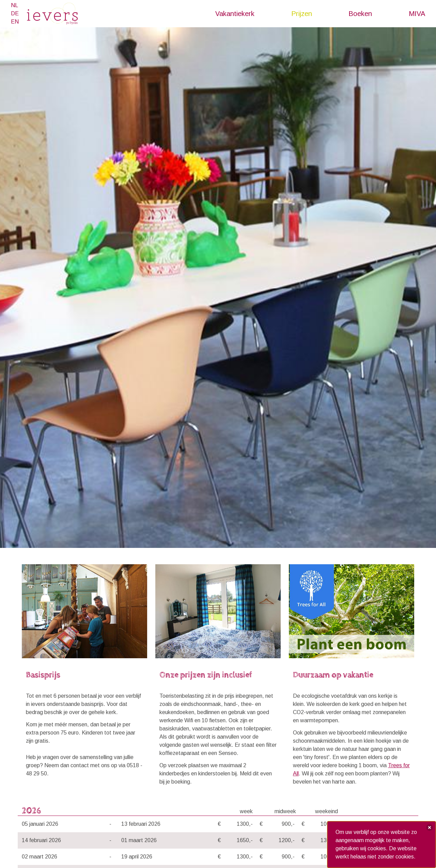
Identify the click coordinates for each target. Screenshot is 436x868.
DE (15, 13)
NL (14, 5)
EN (15, 22)
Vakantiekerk (235, 14)
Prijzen (302, 14)
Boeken (360, 14)
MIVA (417, 14)
